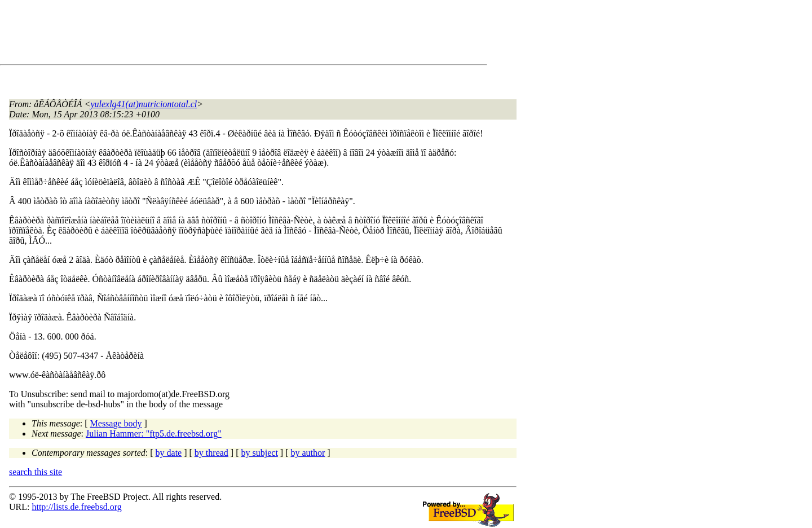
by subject (260, 453)
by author (308, 453)
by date (169, 453)
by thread (211, 453)
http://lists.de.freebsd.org (76, 507)
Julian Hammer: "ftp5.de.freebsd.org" (154, 434)
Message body (116, 423)
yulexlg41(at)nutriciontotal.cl (144, 104)
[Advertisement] (214, 34)
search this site (36, 472)
